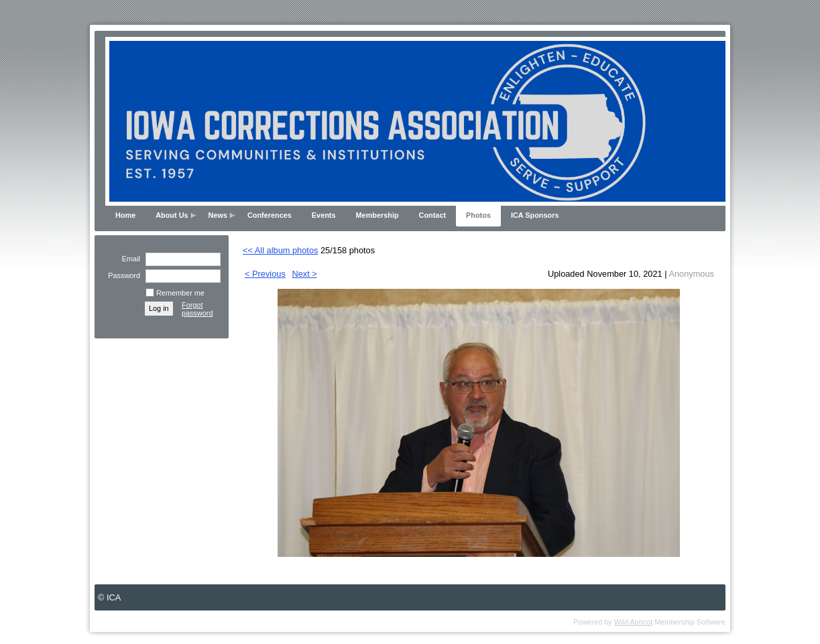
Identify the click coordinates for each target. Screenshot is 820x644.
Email (129, 259)
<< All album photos (280, 250)
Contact (432, 215)
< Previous (265, 274)
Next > (304, 274)
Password (122, 275)
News (218, 215)
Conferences (270, 215)
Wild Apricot (633, 622)
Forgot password (197, 309)
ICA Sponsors (535, 215)
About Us (172, 215)
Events (324, 215)
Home (125, 215)
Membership (377, 215)
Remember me (180, 293)
